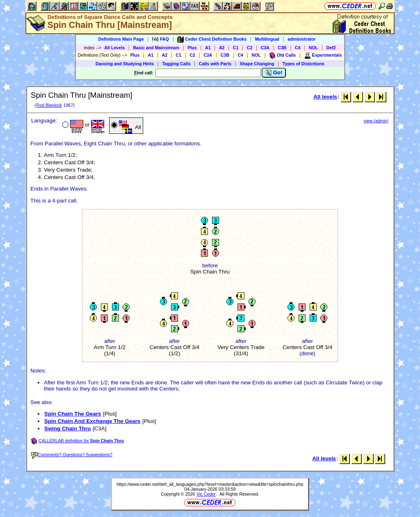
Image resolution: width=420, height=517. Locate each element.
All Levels (114, 48)
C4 (298, 48)
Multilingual (267, 39)
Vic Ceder (206, 494)
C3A (265, 48)
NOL (314, 48)
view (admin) (376, 121)
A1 (208, 48)
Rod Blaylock (49, 105)
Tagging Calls (176, 64)
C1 (236, 48)
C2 (250, 48)
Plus (192, 48)
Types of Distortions (304, 64)
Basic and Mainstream (156, 48)
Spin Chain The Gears (73, 414)
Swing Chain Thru (67, 429)
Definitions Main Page (121, 39)
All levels (325, 97)
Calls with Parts (215, 64)
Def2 (331, 48)
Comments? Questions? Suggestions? (72, 455)
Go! (274, 73)
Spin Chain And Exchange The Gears (92, 421)
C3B (282, 48)
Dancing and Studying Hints (125, 64)
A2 (222, 48)
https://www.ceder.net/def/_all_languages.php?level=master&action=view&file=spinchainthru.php (210, 484)
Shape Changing (257, 64)
